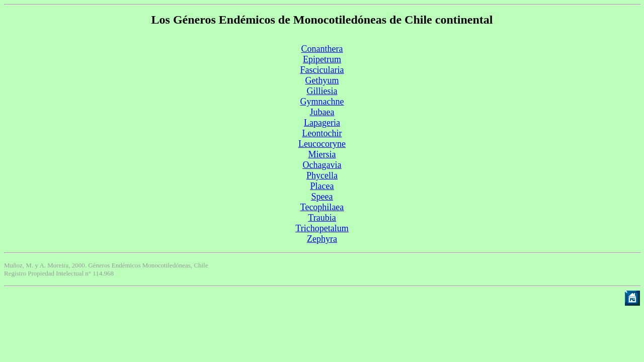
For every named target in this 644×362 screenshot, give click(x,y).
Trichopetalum (322, 228)
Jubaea (322, 112)
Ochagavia (322, 165)
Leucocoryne (322, 144)
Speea (322, 197)
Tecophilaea (322, 207)
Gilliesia (322, 91)
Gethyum (322, 80)
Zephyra (322, 239)
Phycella (322, 175)
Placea (322, 186)
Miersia (322, 154)
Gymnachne (322, 102)
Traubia (322, 218)
